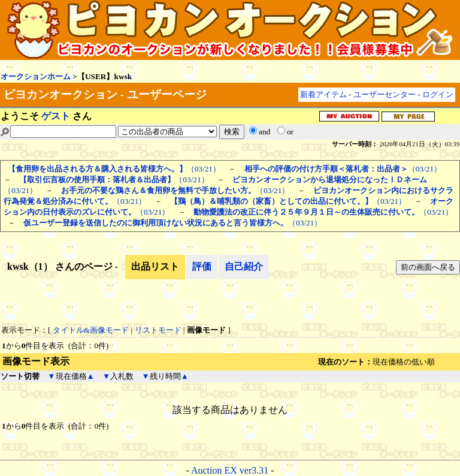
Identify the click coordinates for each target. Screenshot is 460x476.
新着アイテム (323, 94)
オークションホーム (36, 76)
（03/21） (114, 169)
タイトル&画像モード (91, 330)
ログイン (438, 94)
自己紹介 (244, 266)
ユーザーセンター (385, 94)
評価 (202, 266)
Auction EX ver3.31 (230, 470)
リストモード (158, 330)
